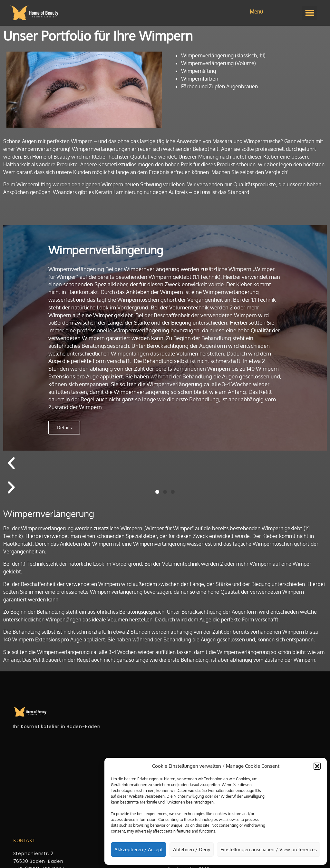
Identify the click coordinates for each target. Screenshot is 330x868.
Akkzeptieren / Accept (139, 849)
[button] (317, 766)
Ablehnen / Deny (192, 849)
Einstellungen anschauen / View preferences (269, 849)
